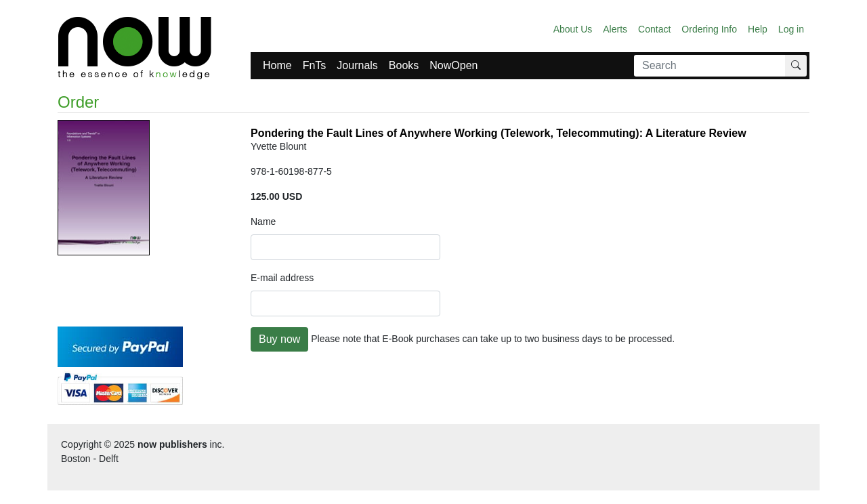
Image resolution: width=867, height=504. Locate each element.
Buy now (279, 339)
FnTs (315, 65)
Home (277, 65)
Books (404, 65)
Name (263, 222)
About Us (573, 29)
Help (758, 29)
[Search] (710, 66)
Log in (791, 29)
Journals (357, 65)
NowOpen (453, 65)
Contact (654, 29)
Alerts (615, 29)
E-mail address (282, 278)
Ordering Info (709, 29)
